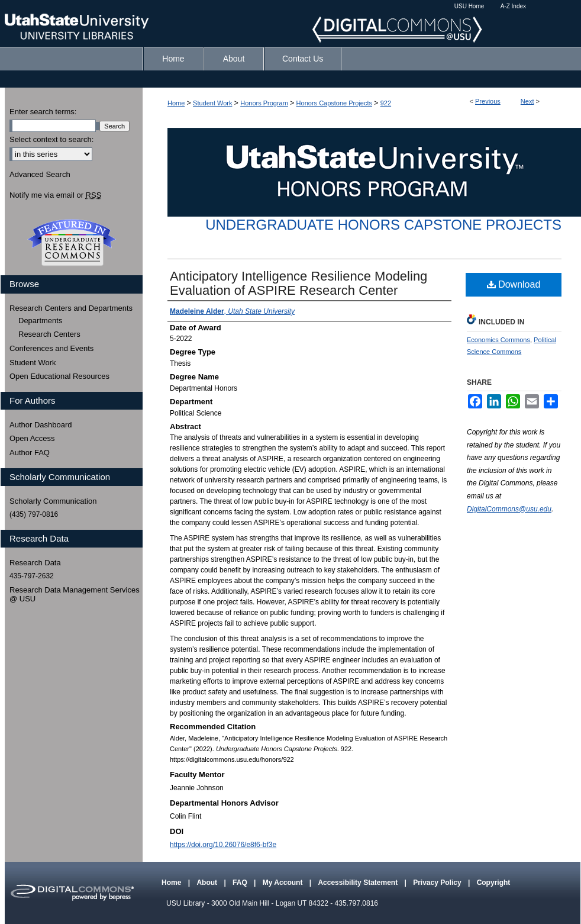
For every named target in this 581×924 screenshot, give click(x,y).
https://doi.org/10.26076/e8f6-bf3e (223, 845)
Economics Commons (498, 340)
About (208, 883)
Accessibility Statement (359, 883)
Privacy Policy (438, 883)
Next (527, 101)
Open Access (32, 438)
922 (386, 103)
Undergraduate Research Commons (72, 243)
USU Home (469, 6)
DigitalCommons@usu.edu (509, 509)
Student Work (212, 103)
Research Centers (49, 334)
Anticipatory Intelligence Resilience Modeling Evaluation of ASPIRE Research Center (298, 283)
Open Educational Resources (59, 376)
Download (514, 284)
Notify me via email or (55, 195)
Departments (40, 321)
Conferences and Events (51, 348)
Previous (488, 101)
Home (176, 103)
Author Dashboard (41, 425)
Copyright (494, 883)
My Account (284, 883)
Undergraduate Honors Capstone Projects (383, 225)
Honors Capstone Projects (334, 103)
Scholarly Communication (53, 501)
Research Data (35, 563)
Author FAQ (30, 453)
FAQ (241, 883)
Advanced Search (40, 174)
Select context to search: (51, 139)
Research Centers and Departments (71, 308)
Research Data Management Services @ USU (75, 595)
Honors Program (264, 103)
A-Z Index (513, 6)
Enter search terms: (43, 112)
